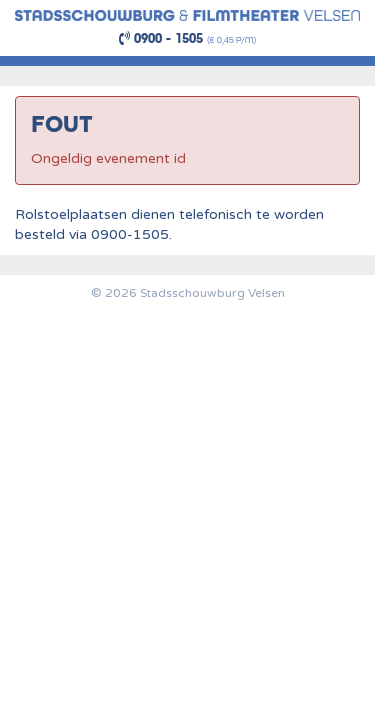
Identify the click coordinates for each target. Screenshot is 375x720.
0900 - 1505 (161, 38)
